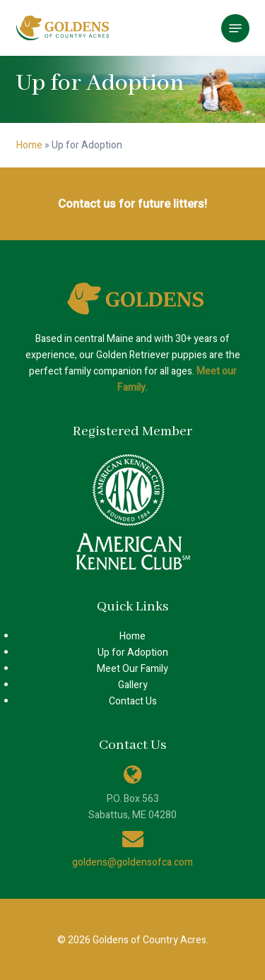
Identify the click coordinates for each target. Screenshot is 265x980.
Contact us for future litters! (132, 204)
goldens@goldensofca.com (132, 862)
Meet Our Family (132, 669)
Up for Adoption (133, 653)
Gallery (133, 685)
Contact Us (133, 701)
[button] (235, 28)
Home (29, 145)
